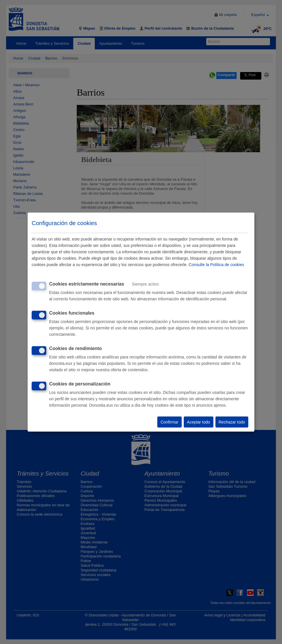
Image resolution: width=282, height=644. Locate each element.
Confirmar (169, 422)
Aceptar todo (198, 422)
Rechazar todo (232, 422)
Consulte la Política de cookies (216, 265)
